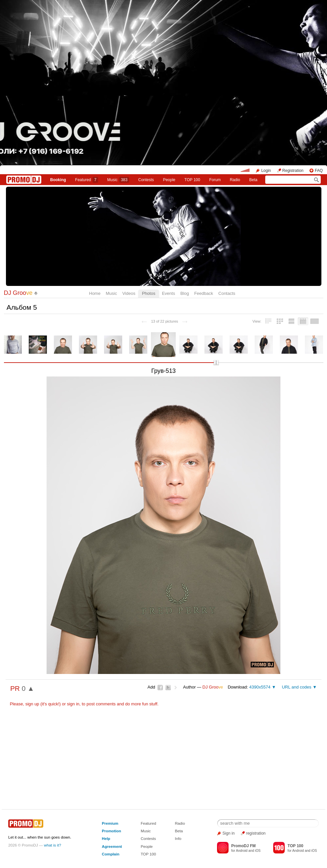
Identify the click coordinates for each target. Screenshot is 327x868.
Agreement (112, 846)
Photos (149, 293)
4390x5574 (260, 687)
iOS (258, 851)
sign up (32, 704)
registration (256, 833)
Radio (235, 180)
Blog (185, 293)
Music (118, 180)
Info (178, 838)
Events (168, 293)
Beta (254, 180)
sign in (73, 704)
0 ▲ (28, 688)
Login (266, 171)
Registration (293, 171)
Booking (58, 180)
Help (106, 838)
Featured (87, 180)
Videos (129, 293)
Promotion (111, 831)
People (169, 180)
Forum (215, 180)
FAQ (319, 171)
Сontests (146, 180)
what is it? (53, 845)
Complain (110, 854)
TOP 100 (192, 180)
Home (95, 293)
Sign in (229, 833)
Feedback (204, 293)
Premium (110, 823)
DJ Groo (18, 293)
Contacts (227, 293)
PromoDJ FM (243, 846)
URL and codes (296, 687)
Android (242, 851)
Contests (148, 838)
